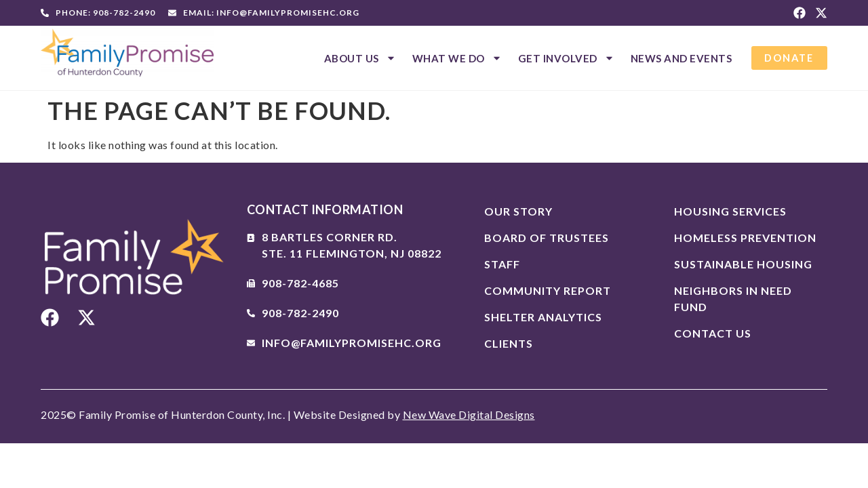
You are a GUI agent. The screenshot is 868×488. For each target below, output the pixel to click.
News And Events (679, 58)
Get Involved (564, 58)
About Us (357, 58)
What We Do (454, 58)
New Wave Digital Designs (469, 414)
